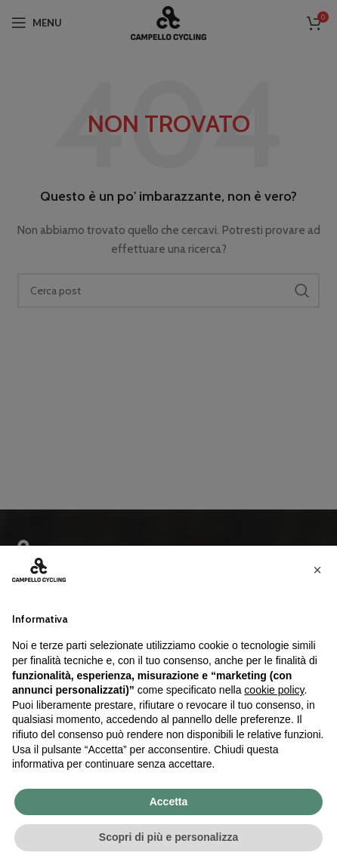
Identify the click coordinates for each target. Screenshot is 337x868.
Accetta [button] (169, 802)
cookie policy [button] (274, 690)
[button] (317, 570)
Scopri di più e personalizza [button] (168, 837)
